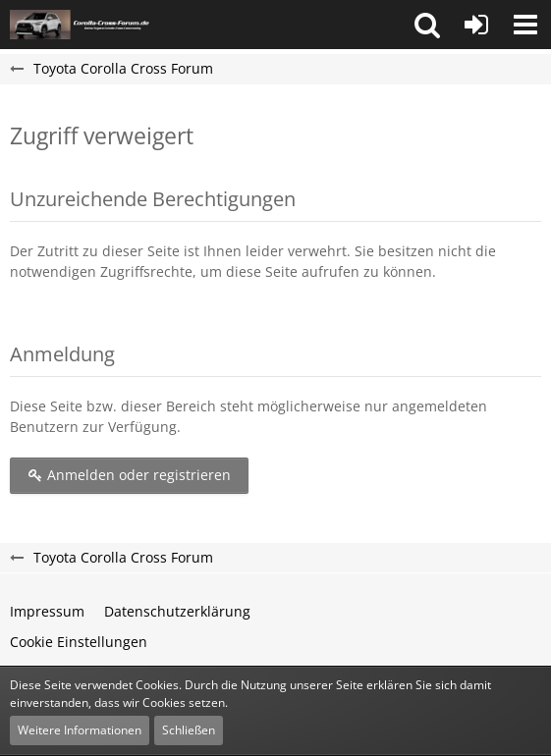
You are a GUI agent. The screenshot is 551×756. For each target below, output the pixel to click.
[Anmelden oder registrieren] (476, 25)
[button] (427, 25)
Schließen (189, 730)
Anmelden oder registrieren (129, 475)
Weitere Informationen (80, 730)
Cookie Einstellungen (79, 642)
